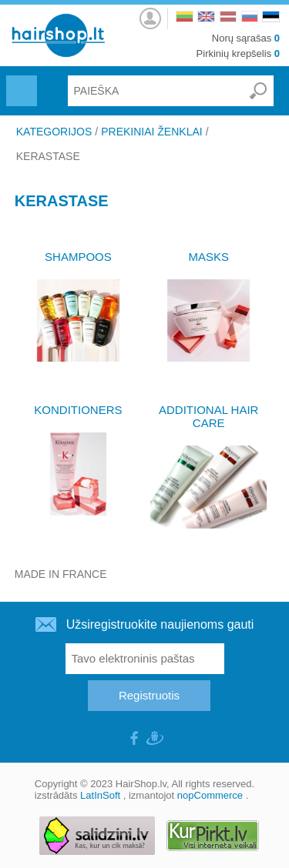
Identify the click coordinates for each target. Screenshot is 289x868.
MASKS (208, 257)
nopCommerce (210, 795)
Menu (20, 82)
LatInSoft (100, 795)
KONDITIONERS (78, 410)
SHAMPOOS (78, 257)
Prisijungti (150, 14)
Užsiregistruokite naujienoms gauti (160, 624)
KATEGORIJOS (54, 132)
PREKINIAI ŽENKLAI (151, 132)
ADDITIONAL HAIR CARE (208, 416)
